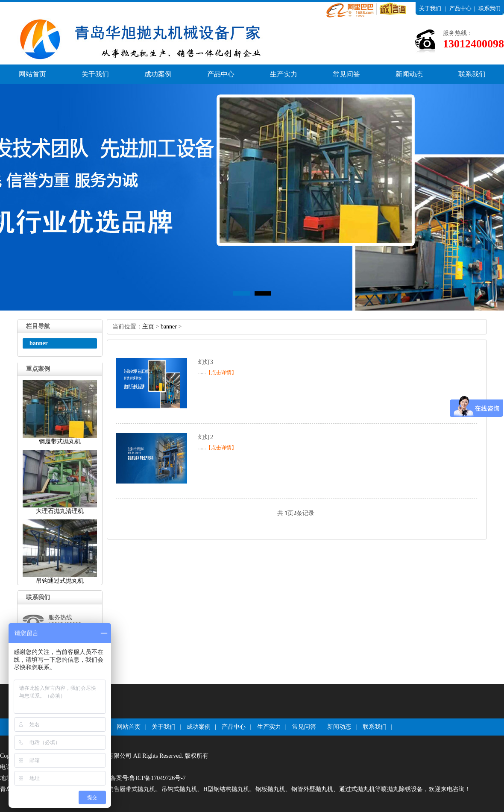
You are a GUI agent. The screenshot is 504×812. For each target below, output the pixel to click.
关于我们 (430, 8)
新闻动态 (409, 74)
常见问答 (346, 74)
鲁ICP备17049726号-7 (157, 778)
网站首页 (32, 74)
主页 (148, 327)
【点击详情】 (221, 372)
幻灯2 (206, 437)
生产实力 (284, 74)
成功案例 (158, 74)
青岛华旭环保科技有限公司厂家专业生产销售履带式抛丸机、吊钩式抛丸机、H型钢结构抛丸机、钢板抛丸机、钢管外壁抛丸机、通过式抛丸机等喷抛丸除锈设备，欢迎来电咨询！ (235, 789)
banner (169, 327)
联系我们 (489, 8)
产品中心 (460, 8)
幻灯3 (206, 362)
